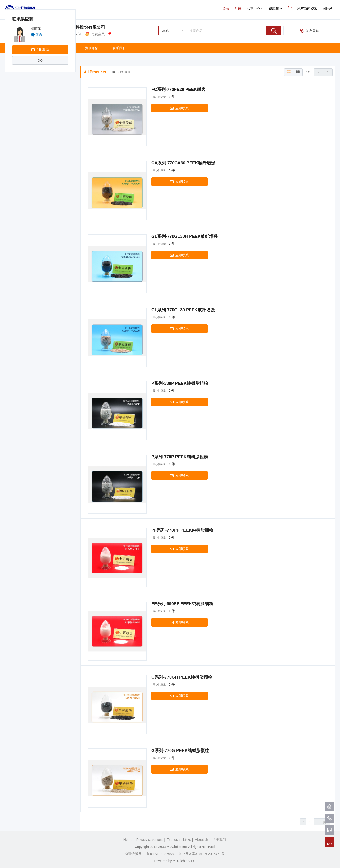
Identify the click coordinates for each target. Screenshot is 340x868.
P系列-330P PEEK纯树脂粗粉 (180, 383)
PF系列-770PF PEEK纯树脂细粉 (182, 530)
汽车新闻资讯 (307, 9)
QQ (40, 117)
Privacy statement (150, 840)
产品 (38, 48)
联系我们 (119, 48)
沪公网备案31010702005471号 (202, 854)
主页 (15, 48)
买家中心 (255, 9)
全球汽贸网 (133, 854)
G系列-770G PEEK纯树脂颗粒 (180, 751)
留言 (39, 91)
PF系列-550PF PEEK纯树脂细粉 (182, 604)
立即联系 (40, 106)
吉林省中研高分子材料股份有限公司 (71, 27)
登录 (226, 9)
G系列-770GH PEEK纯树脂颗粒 (182, 677)
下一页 (322, 822)
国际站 (328, 9)
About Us (202, 840)
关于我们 (64, 48)
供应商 (275, 9)
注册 (238, 9)
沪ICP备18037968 (160, 854)
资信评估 (92, 48)
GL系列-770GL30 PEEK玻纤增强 (183, 310)
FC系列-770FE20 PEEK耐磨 (178, 90)
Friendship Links (179, 840)
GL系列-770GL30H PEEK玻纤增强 (185, 236)
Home (128, 840)
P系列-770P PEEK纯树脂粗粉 (180, 457)
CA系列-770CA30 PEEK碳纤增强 (183, 163)
